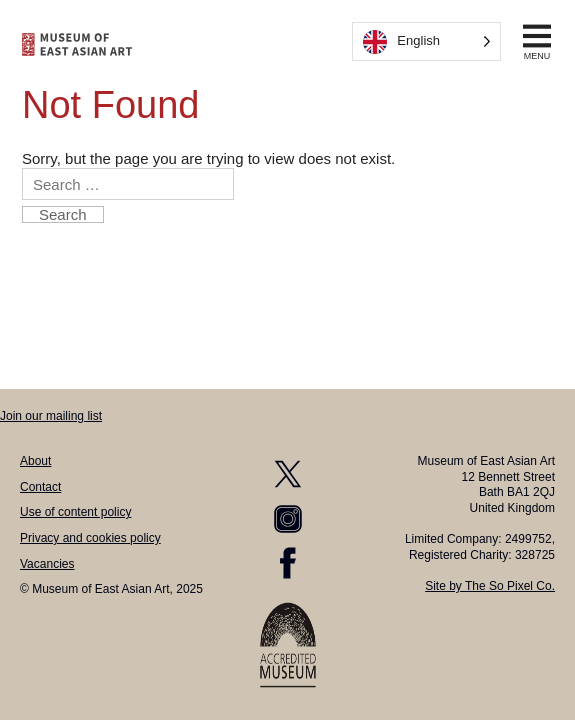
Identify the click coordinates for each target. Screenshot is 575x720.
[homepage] (77, 44)
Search (63, 214)
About (35, 461)
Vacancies (47, 564)
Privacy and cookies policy (90, 538)
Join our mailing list (51, 416)
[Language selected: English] (426, 41)
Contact (40, 487)
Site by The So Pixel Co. (490, 586)
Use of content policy (75, 512)
